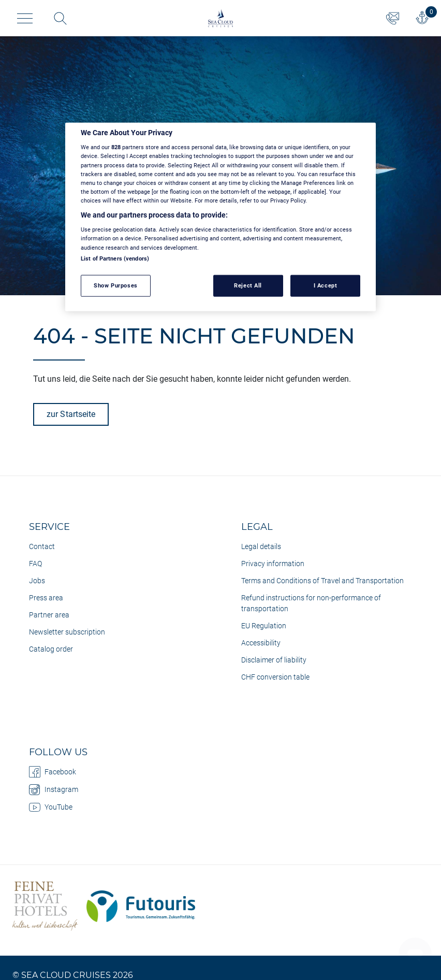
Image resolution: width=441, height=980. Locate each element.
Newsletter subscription (67, 632)
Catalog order (51, 649)
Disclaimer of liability (274, 660)
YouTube (51, 807)
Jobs (37, 581)
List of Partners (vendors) (115, 258)
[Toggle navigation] (25, 18)
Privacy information (273, 564)
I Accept (326, 285)
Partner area (49, 615)
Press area (46, 598)
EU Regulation (264, 626)
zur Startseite (71, 414)
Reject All (248, 285)
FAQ (35, 564)
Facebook (53, 772)
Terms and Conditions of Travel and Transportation (322, 581)
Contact (42, 546)
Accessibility (261, 643)
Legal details (261, 546)
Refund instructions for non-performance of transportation (311, 603)
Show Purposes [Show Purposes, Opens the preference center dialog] (115, 285)
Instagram (54, 789)
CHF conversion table (275, 677)
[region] (220, 217)
